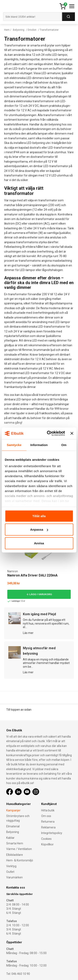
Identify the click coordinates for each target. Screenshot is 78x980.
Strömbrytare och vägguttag (18, 818)
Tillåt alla (39, 516)
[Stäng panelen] (72, 433)
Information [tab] (39, 445)
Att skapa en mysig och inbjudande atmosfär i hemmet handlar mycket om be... (46, 663)
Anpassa (39, 530)
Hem (7, 30)
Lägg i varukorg (39, 594)
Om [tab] (64, 445)
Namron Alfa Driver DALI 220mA (32, 575)
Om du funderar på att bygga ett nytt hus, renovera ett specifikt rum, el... (46, 623)
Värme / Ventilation (19, 849)
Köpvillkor (47, 844)
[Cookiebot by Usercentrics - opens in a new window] (48, 433)
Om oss (46, 816)
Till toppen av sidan (19, 710)
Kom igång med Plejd (39, 614)
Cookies (46, 839)
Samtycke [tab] (14, 445)
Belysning (19, 30)
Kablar (10, 838)
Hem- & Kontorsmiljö (20, 860)
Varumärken (14, 877)
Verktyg (11, 866)
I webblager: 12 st (16, 601)
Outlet (10, 872)
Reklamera (48, 827)
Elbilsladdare (15, 855)
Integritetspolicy (52, 833)
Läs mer (28, 633)
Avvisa (39, 543)
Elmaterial (13, 826)
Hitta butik (48, 810)
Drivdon (32, 30)
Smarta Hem (15, 843)
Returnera (48, 822)
